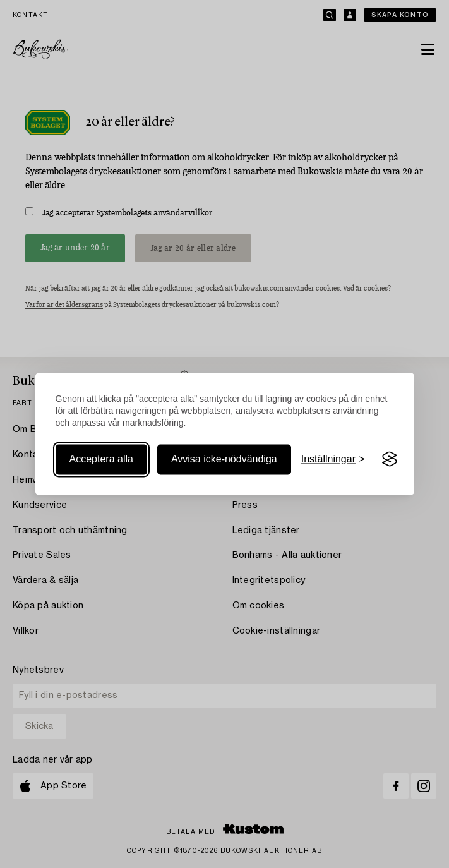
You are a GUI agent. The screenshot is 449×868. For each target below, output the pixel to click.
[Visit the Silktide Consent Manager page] (390, 459)
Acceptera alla (101, 459)
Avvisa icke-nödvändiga (224, 459)
